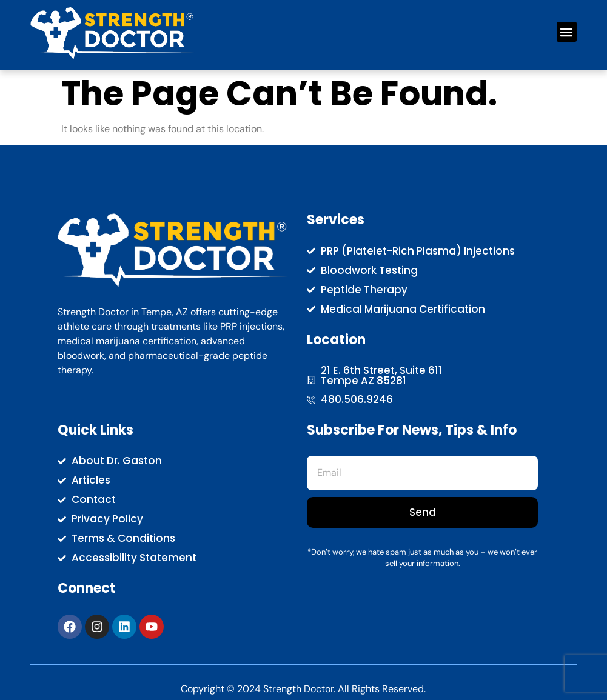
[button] (567, 32)
